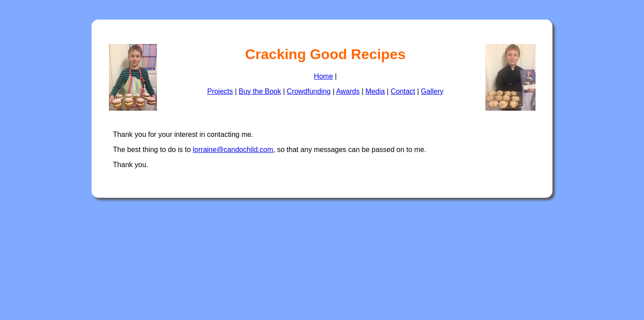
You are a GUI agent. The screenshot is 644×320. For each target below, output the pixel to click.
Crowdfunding (309, 91)
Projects (220, 91)
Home (323, 76)
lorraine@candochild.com (233, 150)
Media (375, 91)
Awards (348, 91)
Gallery (432, 91)
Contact (403, 91)
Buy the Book (260, 91)
